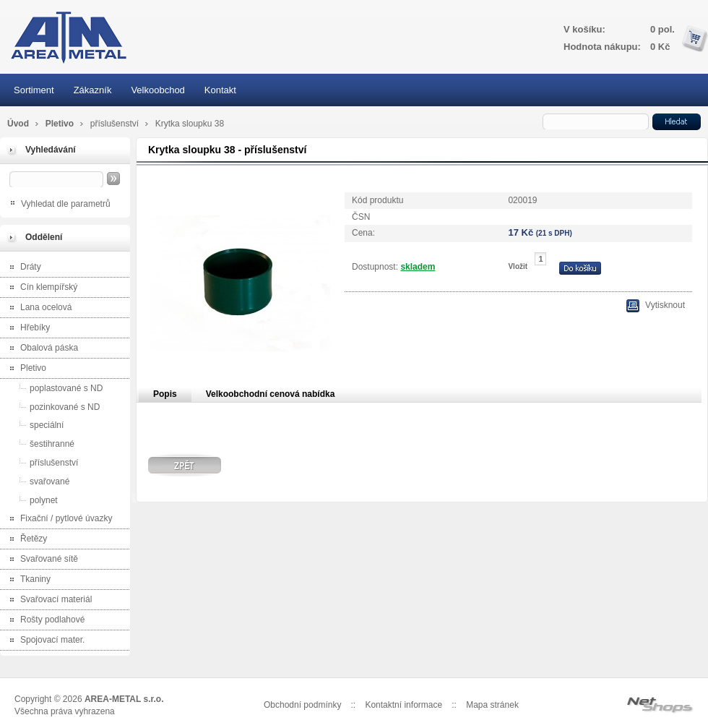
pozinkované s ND (52, 407)
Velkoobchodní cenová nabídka (271, 394)
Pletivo (61, 124)
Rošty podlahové (44, 621)
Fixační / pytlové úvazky (58, 519)
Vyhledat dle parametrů (66, 204)
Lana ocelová (38, 308)
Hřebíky (27, 329)
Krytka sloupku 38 (190, 124)
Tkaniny (27, 580)
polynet (31, 500)
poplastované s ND (53, 388)
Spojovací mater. (44, 641)
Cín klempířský (40, 288)
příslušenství (116, 124)
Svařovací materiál (48, 600)
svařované (36, 481)
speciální (34, 425)
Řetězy (25, 540)
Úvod (18, 124)
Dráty (22, 268)
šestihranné (39, 444)
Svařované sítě (41, 560)
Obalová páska (41, 349)
